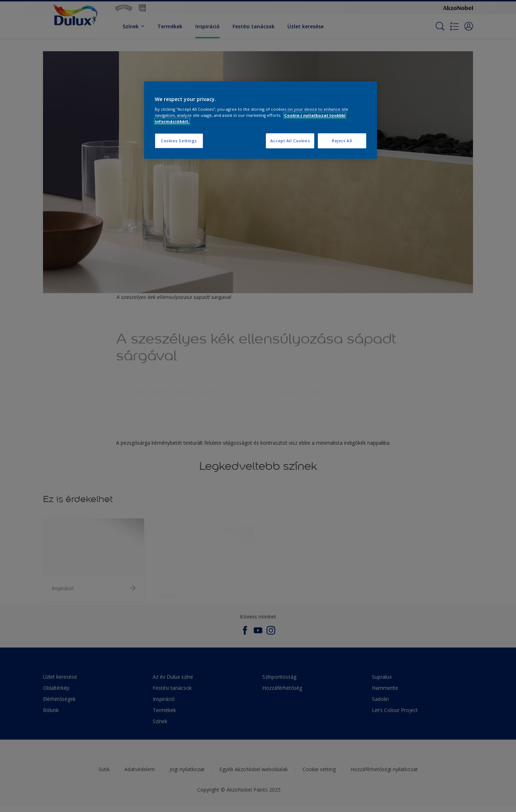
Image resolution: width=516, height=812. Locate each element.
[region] (261, 120)
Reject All (342, 141)
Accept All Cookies (290, 141)
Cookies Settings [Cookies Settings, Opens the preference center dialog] (179, 141)
